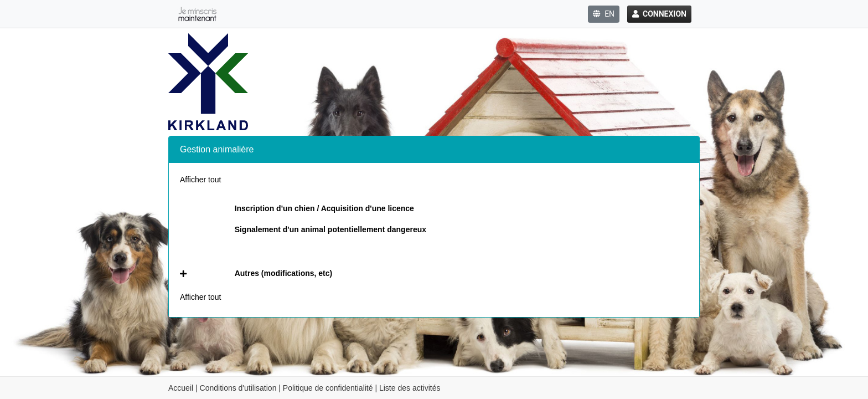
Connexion (659, 14)
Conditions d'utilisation (238, 388)
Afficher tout (200, 180)
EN (604, 14)
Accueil (181, 388)
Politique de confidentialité (328, 388)
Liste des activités (410, 388)
